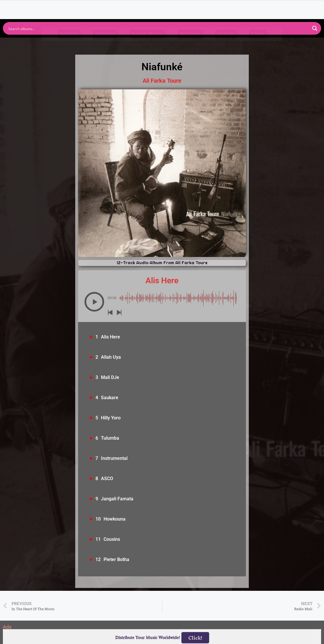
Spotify (69, 45)
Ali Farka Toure (162, 81)
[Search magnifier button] (315, 28)
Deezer (226, 45)
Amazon (190, 45)
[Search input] (158, 28)
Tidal (258, 45)
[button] (94, 302)
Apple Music (147, 45)
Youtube (105, 45)
